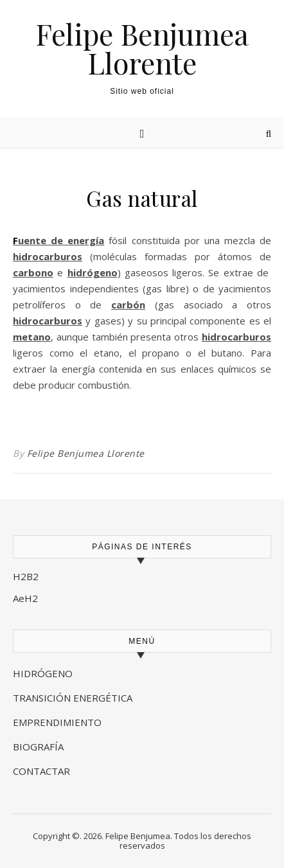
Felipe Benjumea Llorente (142, 48)
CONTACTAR (41, 771)
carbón (128, 305)
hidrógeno (93, 272)
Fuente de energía (58, 240)
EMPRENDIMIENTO (57, 722)
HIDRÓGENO (43, 673)
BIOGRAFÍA (40, 747)
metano (32, 337)
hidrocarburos (48, 256)
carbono (33, 272)
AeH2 (27, 598)
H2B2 (26, 576)
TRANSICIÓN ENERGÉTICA (73, 698)
